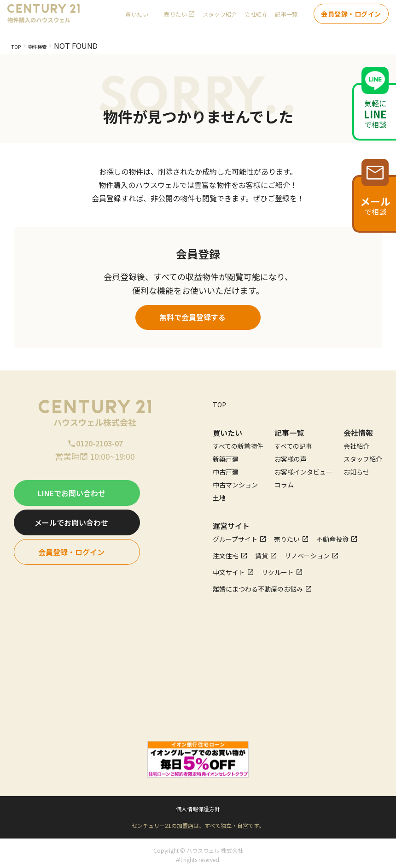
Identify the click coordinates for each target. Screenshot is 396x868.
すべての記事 (293, 442)
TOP (19, 46)
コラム (284, 481)
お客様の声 (291, 455)
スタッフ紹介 (220, 19)
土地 (219, 494)
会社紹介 (256, 19)
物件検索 (48, 46)
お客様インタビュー (303, 468)
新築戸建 (226, 455)
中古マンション (235, 481)
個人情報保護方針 (198, 805)
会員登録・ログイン (351, 18)
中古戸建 (226, 468)
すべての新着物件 (238, 442)
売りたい (175, 19)
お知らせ (356, 468)
